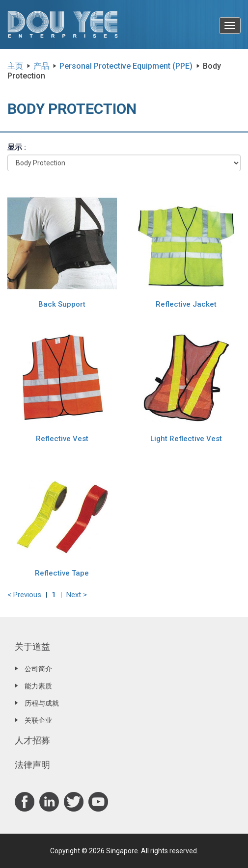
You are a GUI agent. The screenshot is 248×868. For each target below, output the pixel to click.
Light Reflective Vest (186, 439)
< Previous (24, 595)
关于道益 (32, 646)
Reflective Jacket (186, 304)
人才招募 (32, 740)
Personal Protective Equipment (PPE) (126, 66)
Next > (77, 595)
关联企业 (38, 720)
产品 (41, 66)
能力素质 (38, 686)
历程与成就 (42, 703)
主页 (15, 66)
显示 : (17, 147)
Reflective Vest (62, 439)
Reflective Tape (62, 573)
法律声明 (32, 765)
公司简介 (38, 669)
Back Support (62, 304)
